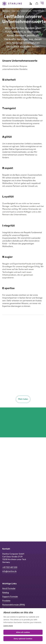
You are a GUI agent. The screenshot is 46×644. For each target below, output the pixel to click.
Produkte (6, 601)
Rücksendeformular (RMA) (14, 605)
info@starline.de (9, 571)
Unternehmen (26, 11)
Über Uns (15, 11)
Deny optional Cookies (23, 639)
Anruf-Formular (9, 589)
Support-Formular (10, 597)
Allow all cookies (23, 632)
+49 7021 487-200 (10, 567)
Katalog (6, 593)
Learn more (8, 626)
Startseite (6, 11)
